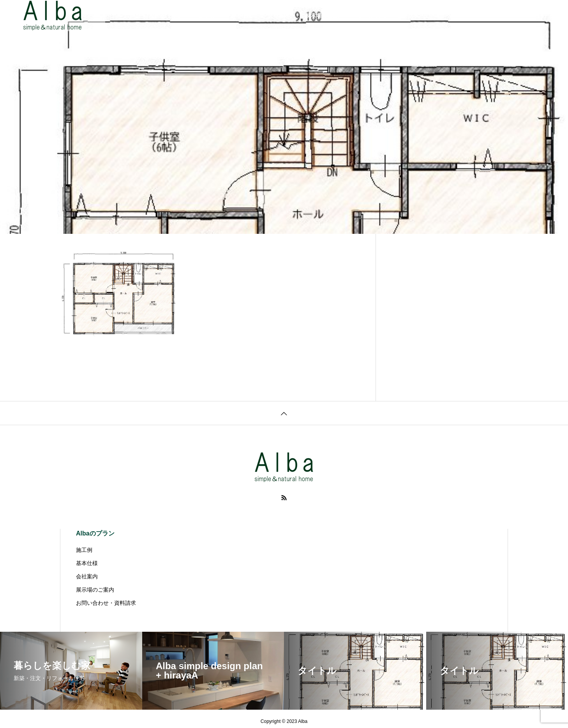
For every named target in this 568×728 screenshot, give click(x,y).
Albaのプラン (166, 16)
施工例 (206, 16)
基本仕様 (241, 16)
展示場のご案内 (324, 16)
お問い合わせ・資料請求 (389, 16)
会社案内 (279, 16)
